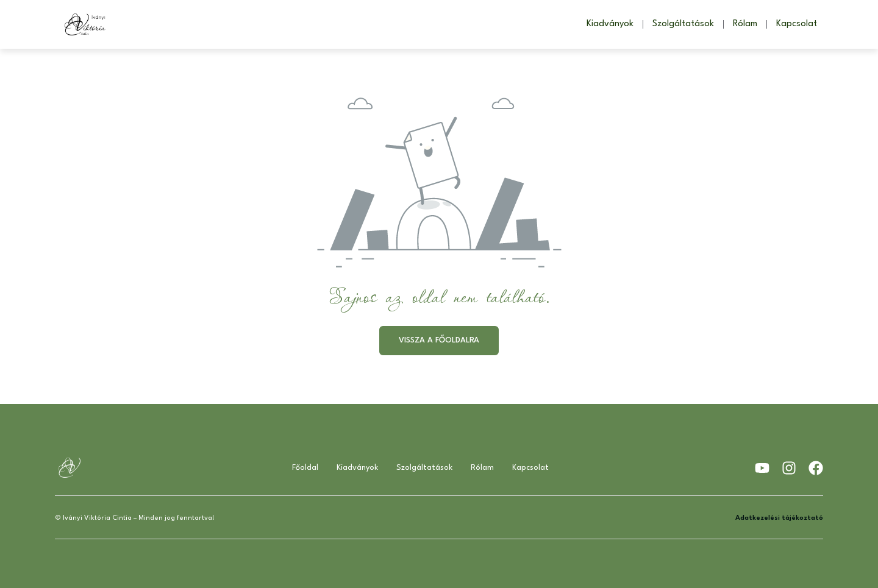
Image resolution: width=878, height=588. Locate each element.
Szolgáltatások (683, 24)
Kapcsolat (797, 24)
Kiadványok (610, 24)
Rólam (745, 24)
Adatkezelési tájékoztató (779, 518)
